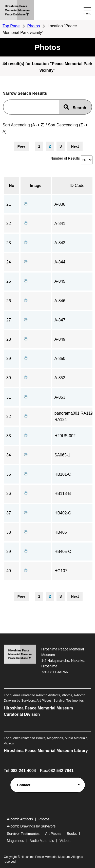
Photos (34, 26)
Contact (24, 785)
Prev (21, 146)
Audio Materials (42, 841)
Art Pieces (53, 834)
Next (75, 146)
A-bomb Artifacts (20, 819)
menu (87, 13)
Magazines (15, 841)
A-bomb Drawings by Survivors (31, 826)
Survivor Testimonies (23, 834)
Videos (65, 841)
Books (72, 834)
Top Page (11, 26)
